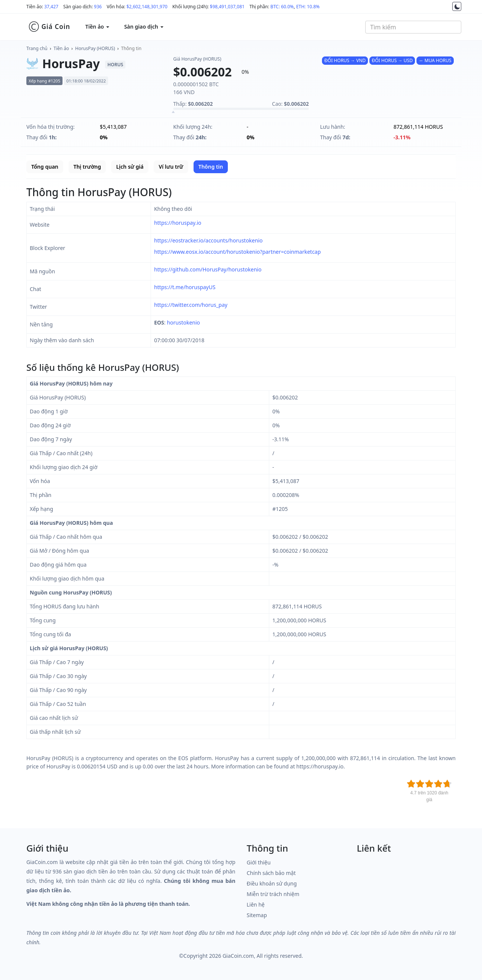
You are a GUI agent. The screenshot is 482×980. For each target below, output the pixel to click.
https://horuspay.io (178, 223)
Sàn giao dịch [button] (144, 27)
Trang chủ (37, 48)
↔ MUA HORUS (435, 60)
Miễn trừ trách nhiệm (273, 894)
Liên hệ (256, 905)
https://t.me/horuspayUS (185, 287)
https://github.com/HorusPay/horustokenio (208, 269)
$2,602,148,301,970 (147, 7)
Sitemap (257, 915)
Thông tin (131, 48)
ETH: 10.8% (308, 7)
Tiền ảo (61, 48)
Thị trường (87, 167)
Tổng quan (45, 167)
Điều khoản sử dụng (272, 883)
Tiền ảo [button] (97, 27)
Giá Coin (49, 27)
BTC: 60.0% (282, 7)
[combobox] (413, 27)
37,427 (51, 7)
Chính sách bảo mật (271, 873)
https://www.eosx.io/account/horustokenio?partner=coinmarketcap (237, 252)
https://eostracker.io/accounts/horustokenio (208, 240)
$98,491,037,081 (227, 7)
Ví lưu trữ (171, 167)
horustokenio (183, 322)
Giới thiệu (259, 862)
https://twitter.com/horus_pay (191, 305)
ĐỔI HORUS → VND (345, 60)
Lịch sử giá (130, 167)
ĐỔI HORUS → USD (392, 60)
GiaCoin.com (238, 956)
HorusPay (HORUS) (95, 48)
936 (98, 7)
